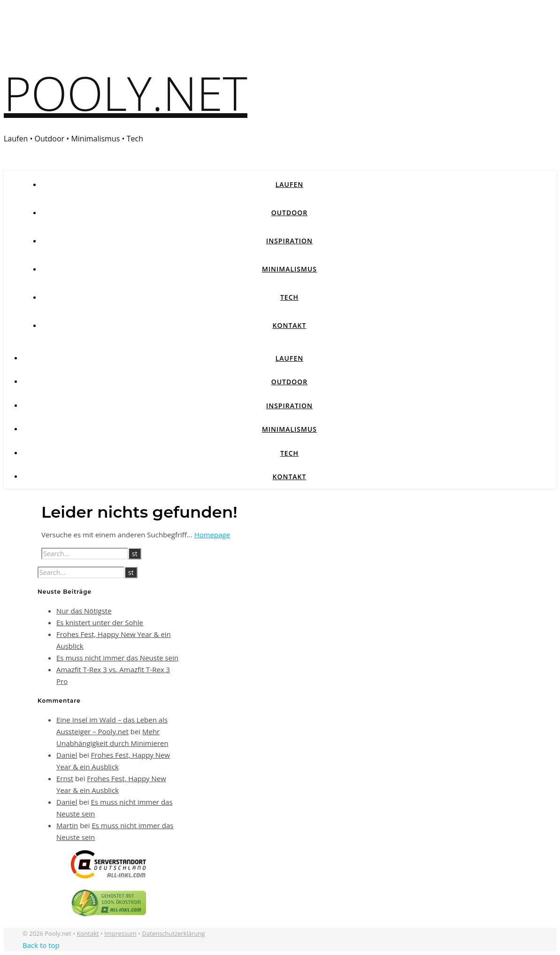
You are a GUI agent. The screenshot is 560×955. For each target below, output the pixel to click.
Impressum (120, 933)
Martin (67, 825)
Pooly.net (126, 93)
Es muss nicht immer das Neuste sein (117, 658)
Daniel (67, 755)
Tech (289, 297)
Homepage (212, 535)
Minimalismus (289, 269)
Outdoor (290, 213)
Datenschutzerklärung (174, 933)
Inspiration (289, 241)
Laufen (290, 184)
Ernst (65, 778)
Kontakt (290, 325)
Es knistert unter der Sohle (100, 622)
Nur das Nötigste (84, 611)
